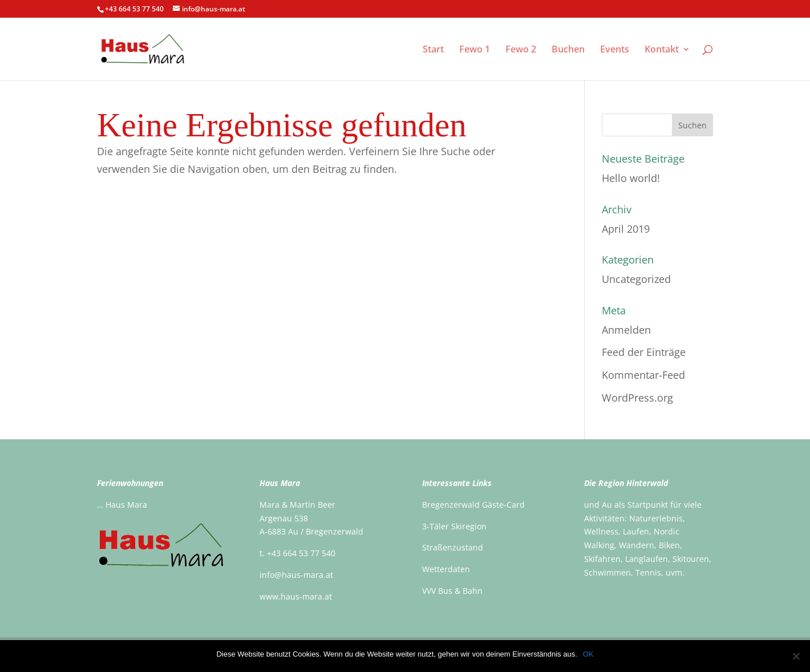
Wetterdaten (446, 569)
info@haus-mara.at (296, 575)
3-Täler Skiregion (454, 526)
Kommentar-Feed (643, 375)
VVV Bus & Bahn (452, 591)
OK (588, 654)
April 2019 (626, 229)
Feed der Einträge (644, 352)
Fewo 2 (521, 50)
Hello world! (631, 178)
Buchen (568, 50)
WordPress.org (637, 398)
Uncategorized (636, 279)
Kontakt (662, 50)
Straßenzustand (453, 547)
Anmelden (626, 330)
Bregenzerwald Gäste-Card (473, 505)
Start (433, 50)
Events (615, 50)
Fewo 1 (475, 50)
